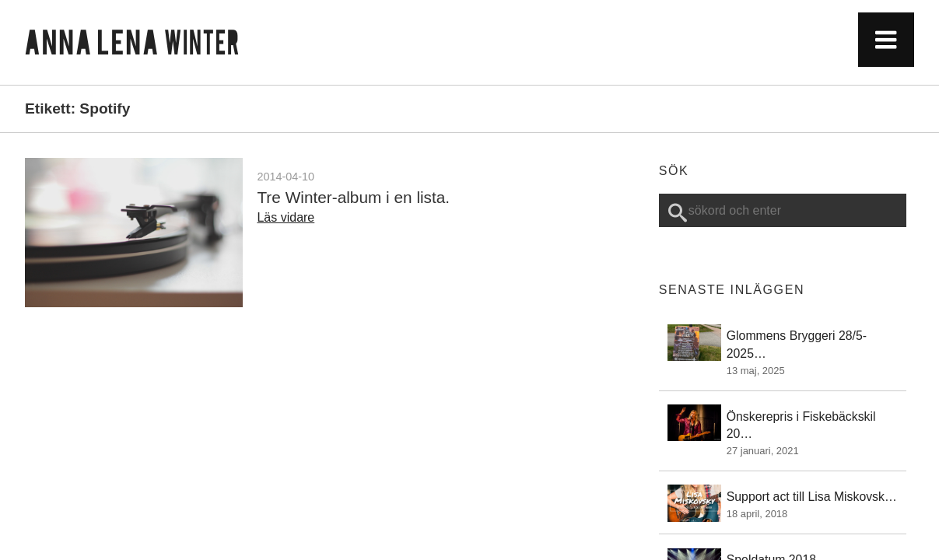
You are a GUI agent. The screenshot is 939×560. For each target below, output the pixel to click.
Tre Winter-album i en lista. (353, 197)
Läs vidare (286, 217)
